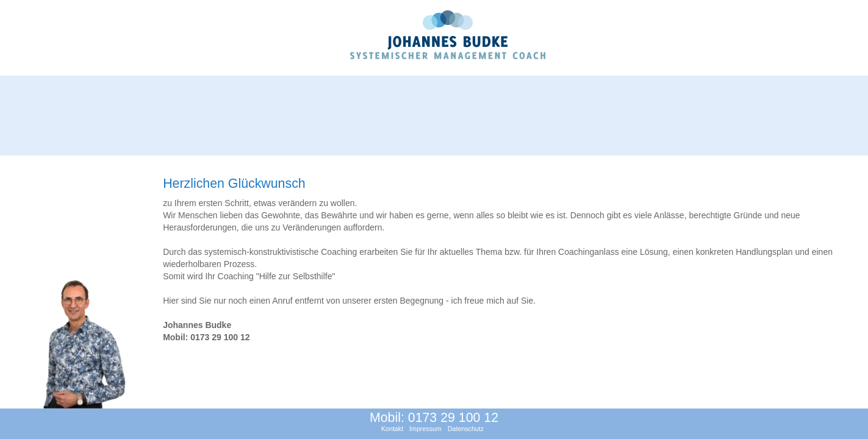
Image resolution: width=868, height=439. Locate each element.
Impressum (425, 429)
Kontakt (392, 429)
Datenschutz (466, 429)
